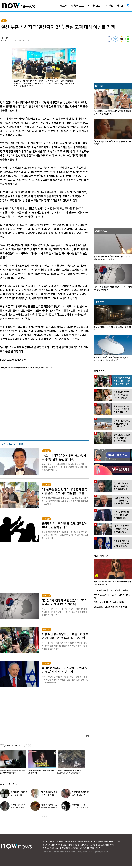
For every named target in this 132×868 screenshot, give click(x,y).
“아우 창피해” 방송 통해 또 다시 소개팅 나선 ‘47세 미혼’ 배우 (50, 795)
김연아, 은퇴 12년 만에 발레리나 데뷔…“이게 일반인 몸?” (19, 807)
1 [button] (43, 816)
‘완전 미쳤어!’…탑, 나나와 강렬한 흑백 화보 (80, 806)
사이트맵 (117, 841)
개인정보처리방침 (70, 841)
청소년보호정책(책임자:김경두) (88, 841)
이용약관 (60, 841)
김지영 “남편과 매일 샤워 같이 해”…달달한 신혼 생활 (42, 772)
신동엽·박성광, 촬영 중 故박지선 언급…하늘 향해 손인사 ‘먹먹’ (80, 795)
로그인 (45, 841)
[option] (42, 763)
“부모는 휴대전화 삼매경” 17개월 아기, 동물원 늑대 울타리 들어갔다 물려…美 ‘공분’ (72, 773)
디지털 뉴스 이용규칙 (106, 841)
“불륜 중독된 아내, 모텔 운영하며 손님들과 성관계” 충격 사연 (49, 807)
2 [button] (44, 816)
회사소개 (52, 841)
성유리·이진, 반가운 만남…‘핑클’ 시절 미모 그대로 (19, 795)
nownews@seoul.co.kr (13, 359)
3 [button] (46, 816)
